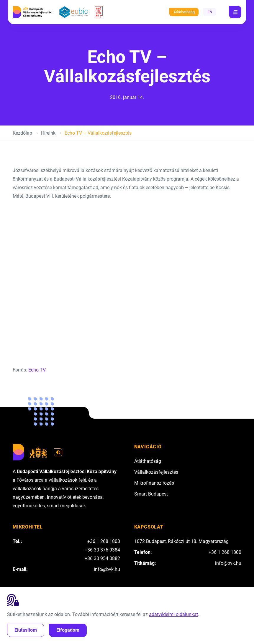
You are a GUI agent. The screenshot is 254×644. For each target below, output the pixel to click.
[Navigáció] (235, 12)
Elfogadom (68, 630)
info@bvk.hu (107, 569)
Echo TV (37, 370)
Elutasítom (26, 630)
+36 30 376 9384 (102, 550)
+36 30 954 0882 (102, 558)
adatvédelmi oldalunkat (173, 614)
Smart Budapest (151, 494)
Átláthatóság (184, 12)
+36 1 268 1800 (104, 541)
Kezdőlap (22, 133)
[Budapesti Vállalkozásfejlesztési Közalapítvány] (32, 12)
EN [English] (210, 12)
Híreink (48, 133)
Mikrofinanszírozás (154, 483)
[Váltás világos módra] (58, 453)
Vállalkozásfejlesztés (156, 472)
